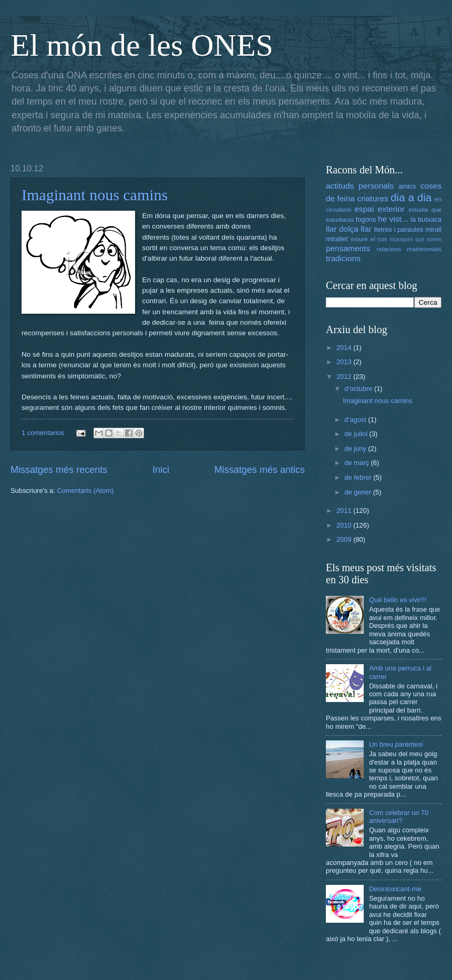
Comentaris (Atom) (85, 491)
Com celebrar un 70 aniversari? (399, 817)
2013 (345, 362)
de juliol (357, 434)
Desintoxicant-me (395, 889)
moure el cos (369, 239)
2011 (345, 510)
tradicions (343, 258)
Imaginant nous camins (95, 195)
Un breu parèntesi (396, 744)
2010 (345, 525)
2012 (345, 376)
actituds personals (360, 186)
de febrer (359, 477)
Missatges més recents (59, 470)
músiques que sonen (416, 239)
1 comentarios (43, 433)
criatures (373, 198)
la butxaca (426, 219)
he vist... (393, 219)
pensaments (348, 248)
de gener (358, 492)
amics (407, 186)
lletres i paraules (398, 229)
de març (357, 463)
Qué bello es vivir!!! (398, 600)
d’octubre (359, 389)
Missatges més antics (260, 470)
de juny (356, 448)
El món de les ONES (142, 45)
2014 (345, 348)
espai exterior (379, 209)
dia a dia (411, 197)
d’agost (356, 420)
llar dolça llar (349, 229)
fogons (366, 219)
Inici (161, 470)
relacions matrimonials (409, 249)
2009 (345, 539)
